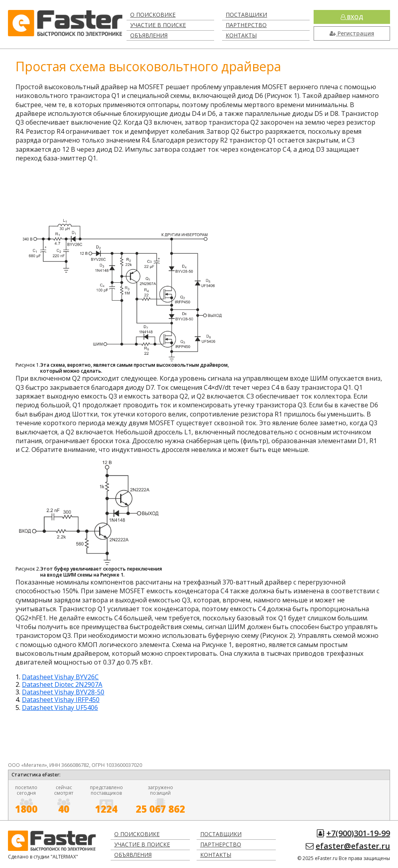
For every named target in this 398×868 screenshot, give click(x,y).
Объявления (149, 35)
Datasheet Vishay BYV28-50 (63, 692)
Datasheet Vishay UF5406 (60, 708)
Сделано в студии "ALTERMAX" (43, 856)
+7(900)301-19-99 (358, 833)
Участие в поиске (158, 25)
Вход (352, 17)
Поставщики (246, 15)
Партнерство (246, 25)
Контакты (241, 35)
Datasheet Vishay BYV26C (60, 677)
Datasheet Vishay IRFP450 (61, 700)
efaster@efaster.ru (353, 846)
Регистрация (352, 33)
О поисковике (153, 15)
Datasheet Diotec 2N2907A (62, 684)
